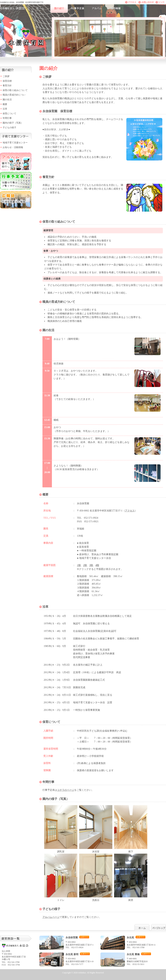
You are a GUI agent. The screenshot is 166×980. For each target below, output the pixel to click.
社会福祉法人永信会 (16, 9)
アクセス (130, 511)
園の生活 (7, 100)
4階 (97, 565)
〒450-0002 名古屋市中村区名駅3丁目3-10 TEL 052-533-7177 (69, 959)
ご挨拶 (6, 76)
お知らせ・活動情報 (13, 147)
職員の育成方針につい (14, 95)
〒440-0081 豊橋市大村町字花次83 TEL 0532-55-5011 (130, 959)
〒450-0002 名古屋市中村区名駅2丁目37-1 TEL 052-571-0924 (69, 942)
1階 (79, 565)
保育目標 (7, 81)
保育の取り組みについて (15, 90)
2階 (85, 565)
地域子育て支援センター (15, 143)
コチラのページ (66, 790)
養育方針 (7, 86)
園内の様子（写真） (13, 123)
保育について (9, 114)
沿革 (5, 109)
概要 (5, 104)
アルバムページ (51, 917)
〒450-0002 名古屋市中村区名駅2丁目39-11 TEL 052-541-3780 (130, 942)
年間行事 (7, 118)
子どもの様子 (9, 128)
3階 (91, 565)
